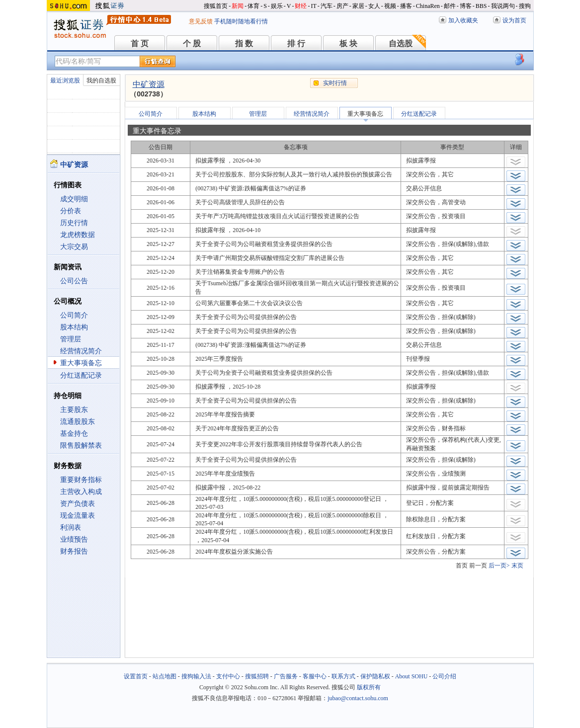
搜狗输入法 (196, 676)
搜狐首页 (216, 6)
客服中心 (315, 676)
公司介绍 (444, 676)
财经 (301, 6)
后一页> (499, 566)
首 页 (140, 43)
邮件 (450, 6)
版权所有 (369, 687)
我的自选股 (101, 81)
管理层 (71, 339)
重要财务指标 (81, 480)
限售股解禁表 (81, 445)
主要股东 (74, 410)
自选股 (401, 43)
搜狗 (525, 6)
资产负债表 (78, 504)
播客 (406, 6)
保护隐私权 (375, 676)
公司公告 (74, 281)
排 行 (296, 43)
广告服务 (286, 676)
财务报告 (74, 551)
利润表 (71, 527)
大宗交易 (74, 247)
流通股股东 (78, 422)
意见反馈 (201, 21)
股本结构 (74, 327)
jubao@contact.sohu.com (358, 698)
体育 (253, 6)
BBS (481, 6)
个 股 (192, 43)
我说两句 (503, 6)
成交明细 (74, 199)
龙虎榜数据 (78, 235)
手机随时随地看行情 (241, 21)
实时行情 (335, 83)
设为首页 (514, 20)
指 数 (244, 43)
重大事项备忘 (81, 363)
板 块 (348, 43)
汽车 (327, 6)
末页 (517, 566)
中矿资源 (149, 84)
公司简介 (74, 315)
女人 (374, 6)
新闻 (238, 6)
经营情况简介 (81, 351)
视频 (390, 6)
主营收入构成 (81, 492)
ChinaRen (428, 6)
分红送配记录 (81, 375)
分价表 (71, 211)
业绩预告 (74, 539)
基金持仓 (74, 434)
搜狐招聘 (257, 676)
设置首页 (136, 676)
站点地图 (165, 676)
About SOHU (412, 676)
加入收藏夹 (463, 20)
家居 (358, 6)
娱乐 (277, 6)
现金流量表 (78, 516)
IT (313, 6)
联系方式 (343, 676)
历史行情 (74, 223)
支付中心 (228, 676)
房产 (342, 6)
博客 (466, 6)
